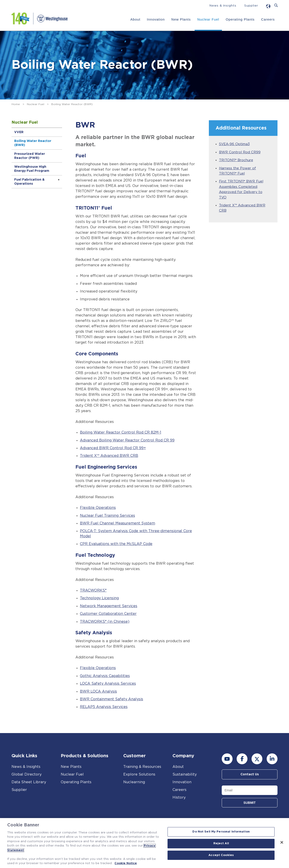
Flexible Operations (98, 508)
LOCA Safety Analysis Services (108, 684)
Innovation (156, 19)
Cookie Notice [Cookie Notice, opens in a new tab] (126, 863)
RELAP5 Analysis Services (104, 707)
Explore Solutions (139, 774)
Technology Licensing (99, 598)
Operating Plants (240, 19)
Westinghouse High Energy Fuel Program (32, 169)
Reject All (221, 843)
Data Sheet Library (29, 782)
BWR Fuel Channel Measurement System (118, 523)
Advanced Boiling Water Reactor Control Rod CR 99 (127, 440)
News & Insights (223, 6)
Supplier (251, 6)
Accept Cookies (221, 855)
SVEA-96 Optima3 (234, 144)
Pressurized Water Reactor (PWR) (30, 156)
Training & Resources (142, 767)
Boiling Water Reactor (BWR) (33, 143)
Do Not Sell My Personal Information (221, 832)
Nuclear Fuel (208, 19)
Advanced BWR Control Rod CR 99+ (113, 448)
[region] (144, 843)
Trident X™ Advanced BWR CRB (109, 456)
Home (16, 104)
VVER (19, 132)
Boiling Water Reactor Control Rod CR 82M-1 (121, 432)
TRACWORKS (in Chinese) (105, 622)
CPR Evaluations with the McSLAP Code (116, 544)
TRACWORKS (93, 590)
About (135, 19)
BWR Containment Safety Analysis (112, 699)
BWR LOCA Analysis (98, 691)
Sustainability (185, 774)
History (179, 797)
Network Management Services (109, 606)
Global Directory (27, 774)
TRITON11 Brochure (236, 160)
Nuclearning (134, 782)
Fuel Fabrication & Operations (29, 182)
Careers (268, 19)
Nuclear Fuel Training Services (107, 516)
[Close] (282, 842)
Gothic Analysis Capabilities (105, 676)
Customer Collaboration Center (108, 614)
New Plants (181, 19)
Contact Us (250, 774)
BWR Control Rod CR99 (240, 152)
